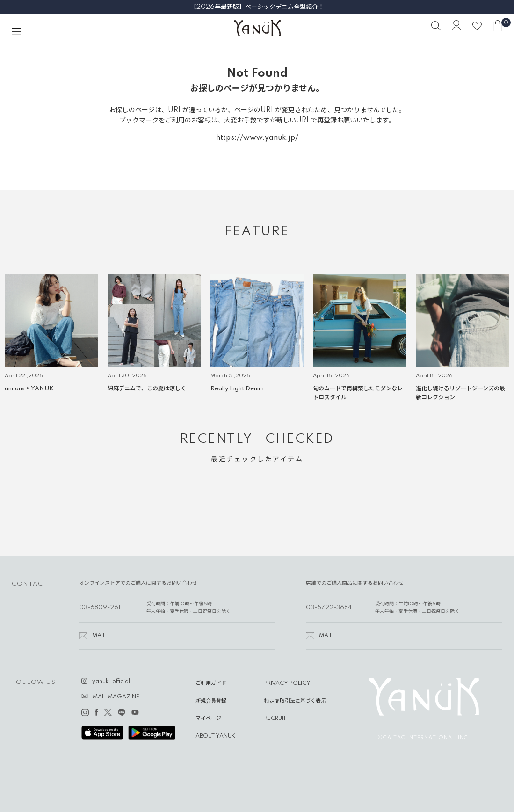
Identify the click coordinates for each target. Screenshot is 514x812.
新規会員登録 (211, 701)
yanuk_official (111, 682)
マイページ (208, 719)
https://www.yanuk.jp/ (257, 138)
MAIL (99, 636)
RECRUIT (275, 719)
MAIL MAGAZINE (116, 697)
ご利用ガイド (211, 683)
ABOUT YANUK (215, 736)
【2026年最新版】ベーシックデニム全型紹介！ (257, 7)
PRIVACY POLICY (287, 683)
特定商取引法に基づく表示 (295, 701)
